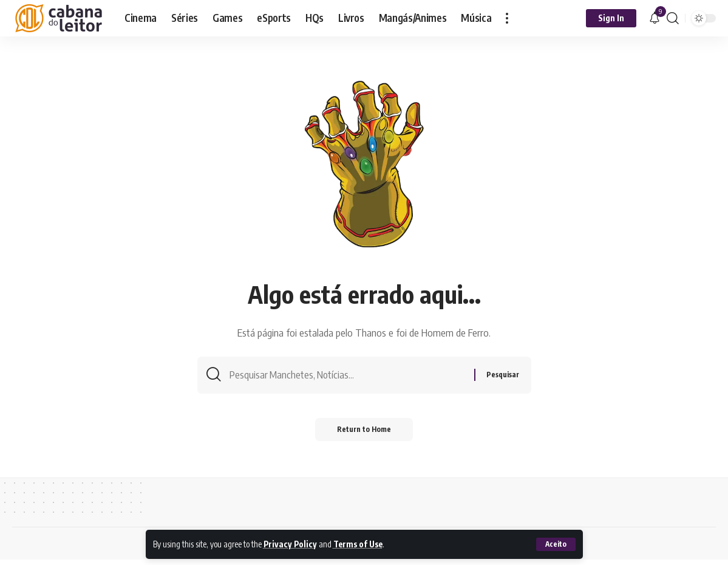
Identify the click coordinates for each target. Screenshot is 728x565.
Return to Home (364, 435)
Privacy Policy (291, 545)
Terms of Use (361, 545)
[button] (556, 544)
